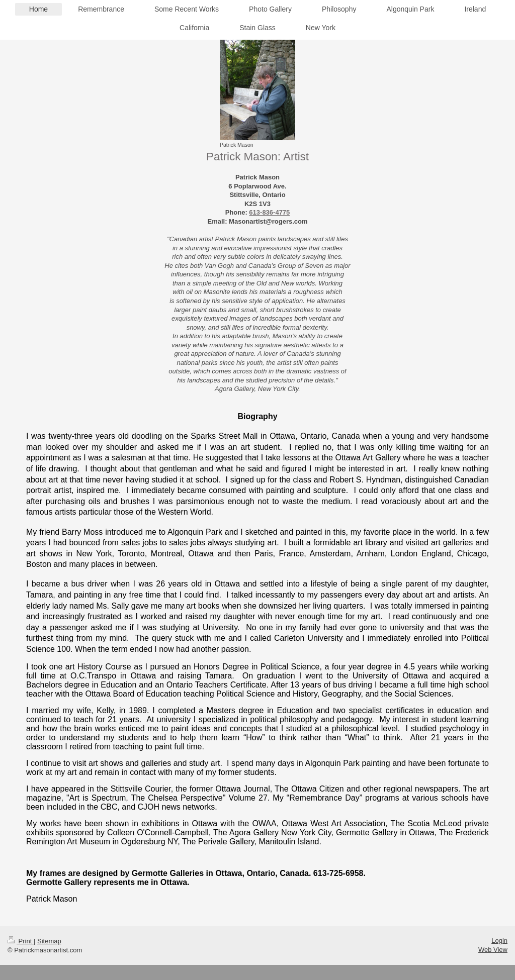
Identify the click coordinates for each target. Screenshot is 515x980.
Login (499, 941)
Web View (493, 950)
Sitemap (49, 941)
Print (21, 941)
